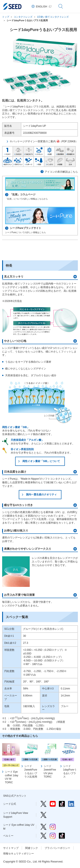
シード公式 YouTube (53, 804)
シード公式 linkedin (72, 804)
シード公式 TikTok (62, 804)
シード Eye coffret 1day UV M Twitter (44, 827)
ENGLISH (41, 7)
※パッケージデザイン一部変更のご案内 (33, 141)
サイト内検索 (61, 6)
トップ (6, 17)
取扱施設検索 (40, 250)
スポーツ (28, 161)
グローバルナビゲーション (74, 6)
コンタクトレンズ (23, 17)
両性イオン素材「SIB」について (41, 461)
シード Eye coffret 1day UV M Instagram (53, 827)
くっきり (49, 161)
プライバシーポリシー (57, 848)
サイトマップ (11, 848)
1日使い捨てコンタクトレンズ (53, 17)
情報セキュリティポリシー (19, 854)
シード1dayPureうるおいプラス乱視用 (27, 20)
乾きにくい (8, 161)
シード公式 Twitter (44, 804)
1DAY (8, 151)
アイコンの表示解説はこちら (61, 172)
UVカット (39, 151)
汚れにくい (18, 161)
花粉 (39, 161)
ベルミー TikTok (62, 836)
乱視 (49, 151)
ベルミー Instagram (53, 836)
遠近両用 (60, 151)
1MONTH (28, 151)
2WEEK (18, 151)
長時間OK (70, 151)
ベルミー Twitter (44, 836)
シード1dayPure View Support (44, 815)
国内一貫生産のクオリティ (41, 495)
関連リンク (32, 848)
